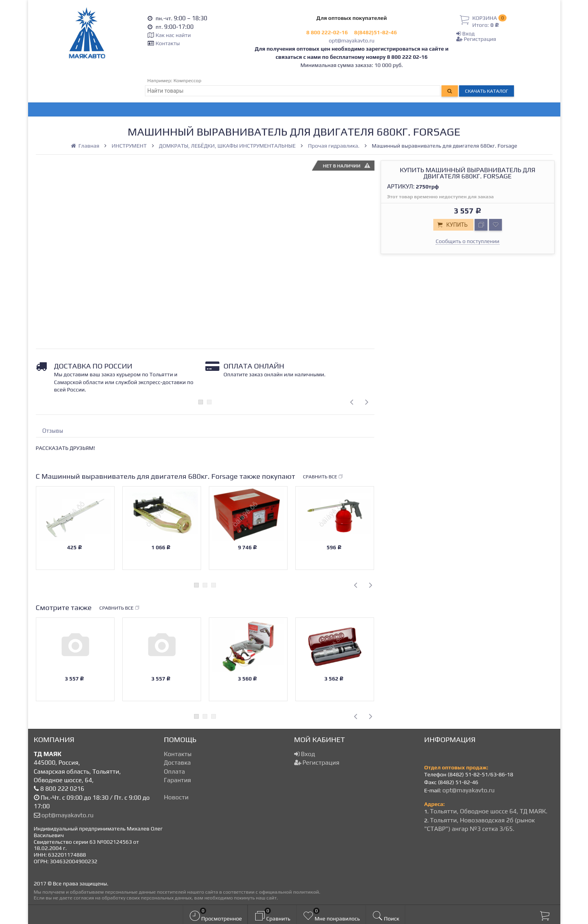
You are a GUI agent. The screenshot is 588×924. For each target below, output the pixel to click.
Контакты (168, 43)
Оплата (175, 771)
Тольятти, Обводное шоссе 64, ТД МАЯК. (488, 811)
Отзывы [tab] (53, 431)
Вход (465, 34)
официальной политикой (289, 892)
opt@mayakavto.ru (352, 41)
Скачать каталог (486, 91)
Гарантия (178, 780)
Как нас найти (173, 35)
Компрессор (187, 80)
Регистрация (476, 39)
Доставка (177, 763)
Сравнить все (323, 477)
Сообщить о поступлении (467, 241)
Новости (176, 797)
